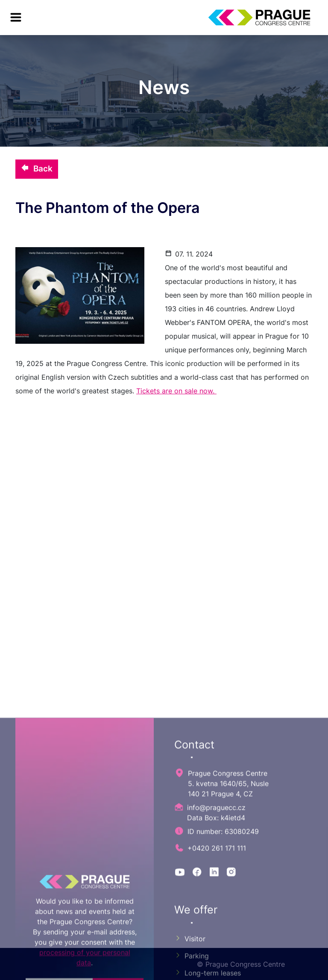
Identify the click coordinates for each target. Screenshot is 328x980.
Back (37, 168)
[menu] (16, 18)
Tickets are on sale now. (176, 391)
